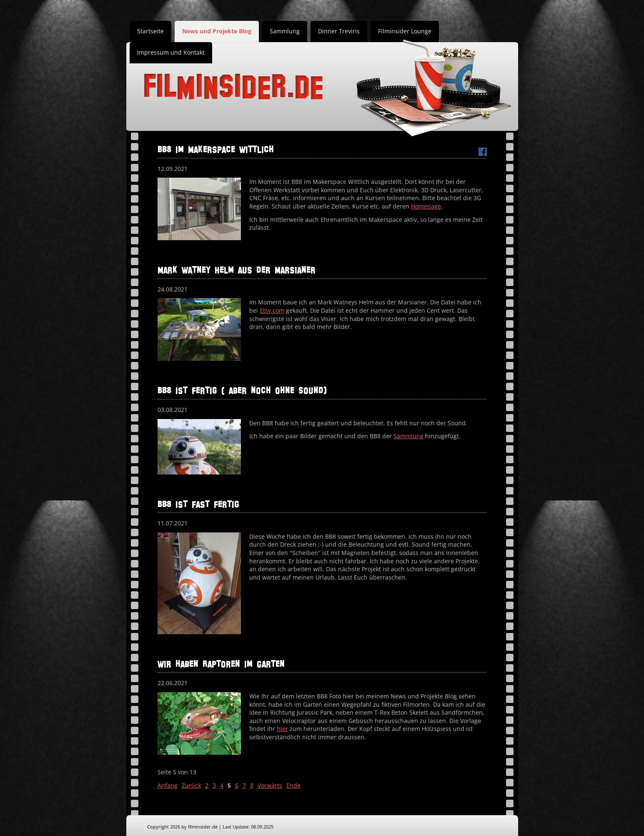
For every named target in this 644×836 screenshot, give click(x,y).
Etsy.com (272, 310)
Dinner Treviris (339, 31)
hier (282, 729)
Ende (293, 785)
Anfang (168, 785)
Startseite (150, 31)
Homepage (426, 206)
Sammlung (285, 31)
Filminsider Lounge (405, 31)
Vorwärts (270, 785)
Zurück (191, 785)
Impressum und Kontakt (171, 52)
